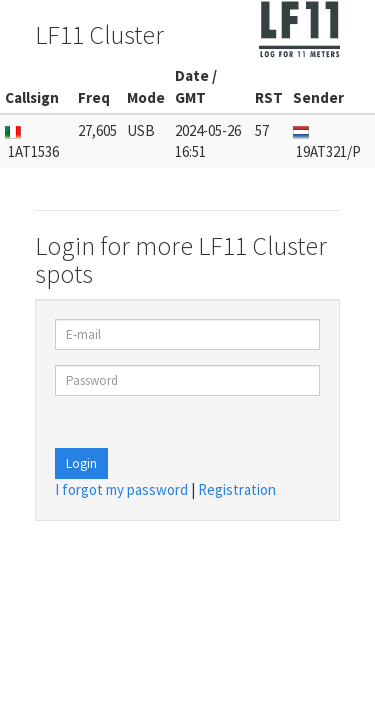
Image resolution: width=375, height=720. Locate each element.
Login (81, 463)
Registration (237, 489)
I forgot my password (121, 489)
